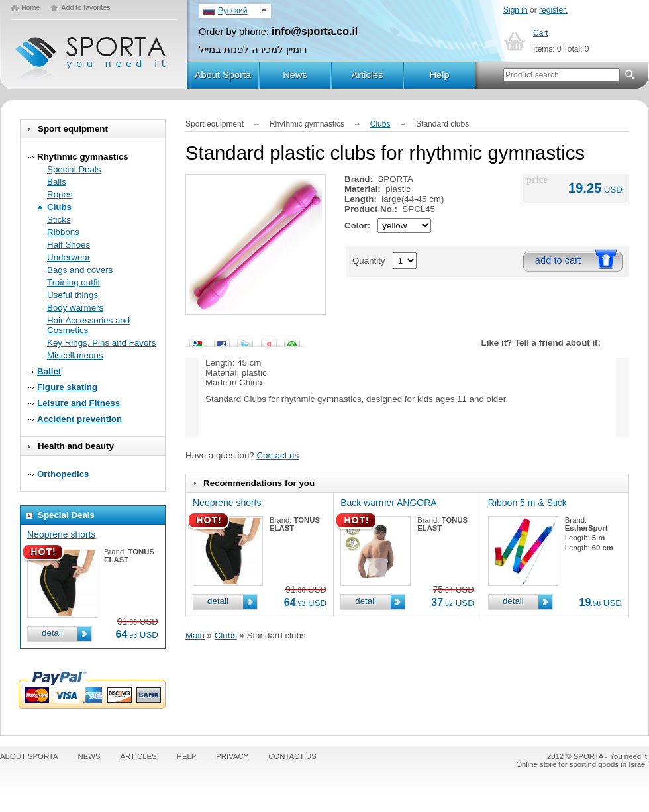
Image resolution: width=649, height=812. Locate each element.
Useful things (73, 295)
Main (195, 635)
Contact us (277, 455)
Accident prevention (79, 419)
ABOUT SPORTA (29, 756)
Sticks (59, 220)
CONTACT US (292, 756)
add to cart (558, 260)
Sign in (516, 10)
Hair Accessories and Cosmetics (88, 325)
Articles (367, 75)
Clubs (59, 207)
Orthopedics (63, 474)
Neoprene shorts (62, 534)
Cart (541, 33)
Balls (57, 182)
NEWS (89, 756)
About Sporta (223, 75)
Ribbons (63, 232)
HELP (187, 756)
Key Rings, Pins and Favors (101, 343)
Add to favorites (85, 7)
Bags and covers (80, 270)
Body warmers (75, 308)
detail (52, 633)
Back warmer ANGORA (388, 503)
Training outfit (74, 282)
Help (439, 75)
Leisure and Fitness (78, 403)
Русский (233, 11)
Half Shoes (69, 245)
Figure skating (67, 387)
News (295, 75)
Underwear (69, 257)
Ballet (49, 371)
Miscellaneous (75, 355)
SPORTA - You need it (92, 52)
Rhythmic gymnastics (83, 157)
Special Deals (74, 169)
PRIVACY (232, 756)
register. (553, 10)
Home (30, 7)
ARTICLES (139, 756)
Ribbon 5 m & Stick (527, 503)
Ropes (60, 194)
